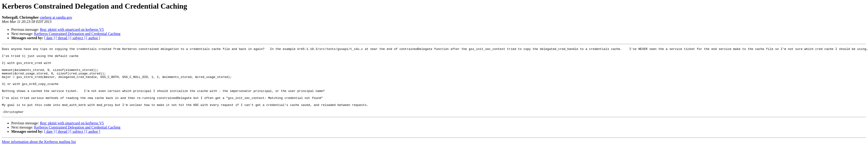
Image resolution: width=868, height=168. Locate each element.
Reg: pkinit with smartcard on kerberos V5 (72, 30)
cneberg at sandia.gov (56, 17)
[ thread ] (63, 38)
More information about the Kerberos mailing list (39, 155)
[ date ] (49, 38)
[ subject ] (78, 38)
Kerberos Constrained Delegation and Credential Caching (77, 34)
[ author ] (93, 38)
